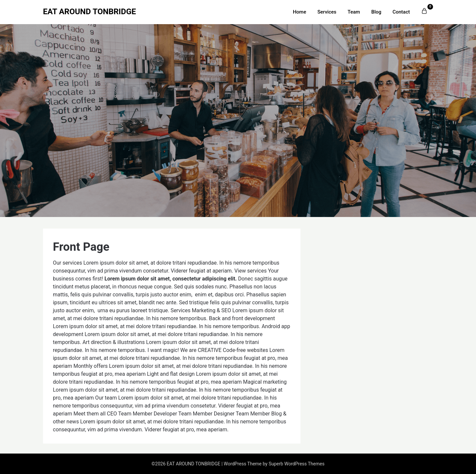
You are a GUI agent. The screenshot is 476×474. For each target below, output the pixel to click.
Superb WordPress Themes (297, 464)
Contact (401, 12)
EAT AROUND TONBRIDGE (89, 12)
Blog (376, 12)
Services (327, 12)
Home (299, 12)
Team (354, 12)
